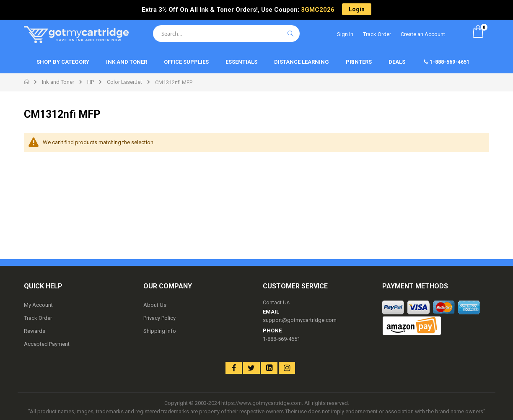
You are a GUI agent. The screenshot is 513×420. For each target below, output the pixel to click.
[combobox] (226, 34)
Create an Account (423, 34)
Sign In (345, 34)
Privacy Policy (159, 318)
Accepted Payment (47, 344)
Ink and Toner (58, 82)
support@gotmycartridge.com (300, 320)
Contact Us (276, 302)
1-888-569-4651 (281, 339)
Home (27, 82)
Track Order (377, 34)
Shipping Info (160, 331)
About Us (155, 305)
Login (357, 9)
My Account (38, 305)
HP (91, 82)
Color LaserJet (124, 82)
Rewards (35, 331)
